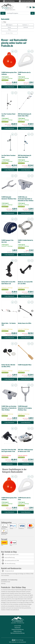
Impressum (17, 628)
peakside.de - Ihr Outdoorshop (18, 623)
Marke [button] (9, 27)
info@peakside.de (9, 571)
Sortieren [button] (26, 25)
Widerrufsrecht (18, 631)
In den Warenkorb (9, 87)
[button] (13, 51)
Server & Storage (17, 640)
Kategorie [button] (9, 25)
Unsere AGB (18, 626)
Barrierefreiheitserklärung (17, 633)
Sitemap (3, 583)
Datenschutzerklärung (18, 629)
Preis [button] (9, 30)
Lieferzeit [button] (26, 27)
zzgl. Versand (14, 84)
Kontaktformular (6, 582)
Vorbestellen (9, 464)
